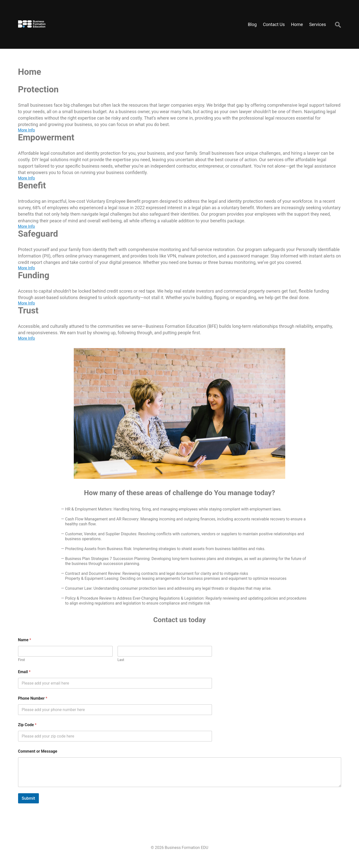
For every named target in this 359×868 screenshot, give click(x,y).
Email (24, 672)
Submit (28, 798)
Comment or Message (38, 751)
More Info (27, 130)
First (22, 660)
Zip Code (27, 725)
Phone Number (33, 698)
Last (121, 660)
